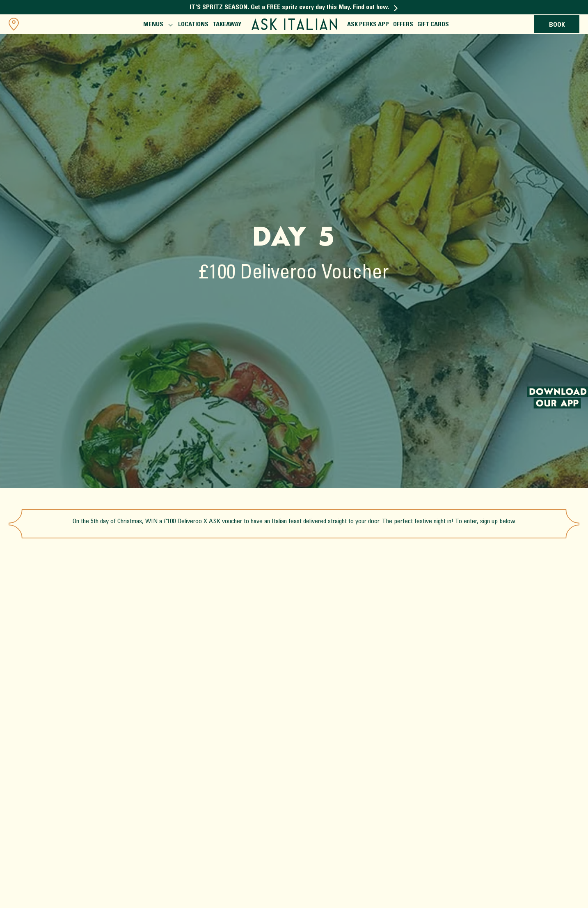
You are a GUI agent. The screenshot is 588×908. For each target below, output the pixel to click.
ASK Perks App (368, 25)
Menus (157, 26)
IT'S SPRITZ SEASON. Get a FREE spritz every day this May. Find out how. (294, 7)
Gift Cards (433, 25)
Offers (403, 25)
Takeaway (227, 25)
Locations (193, 25)
